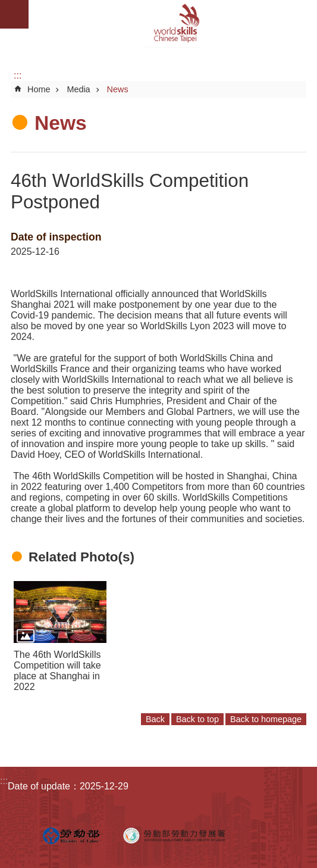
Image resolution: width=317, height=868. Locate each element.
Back (155, 719)
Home (39, 89)
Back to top (197, 719)
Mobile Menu (14, 14)
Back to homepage (266, 719)
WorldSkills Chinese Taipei (173, 24)
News (118, 89)
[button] (60, 612)
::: (18, 75)
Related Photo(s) (81, 557)
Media (78, 89)
